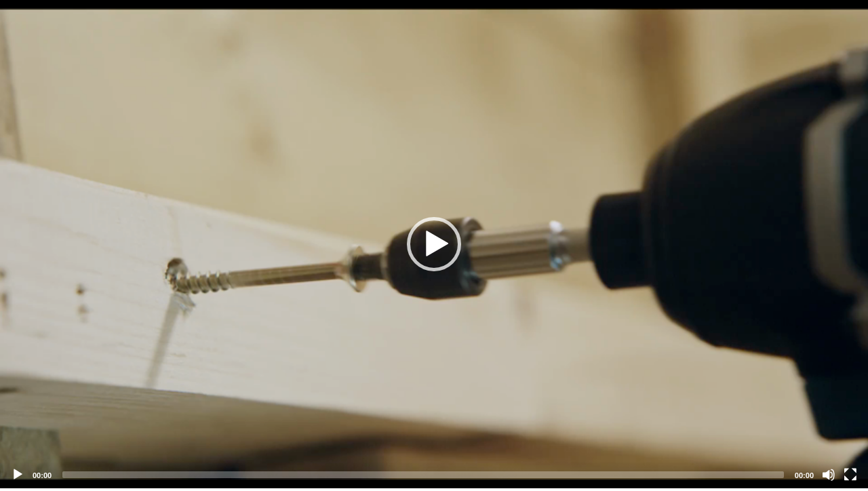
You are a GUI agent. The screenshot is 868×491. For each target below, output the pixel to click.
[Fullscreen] (850, 475)
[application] (434, 244)
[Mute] (829, 475)
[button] (434, 244)
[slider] (423, 475)
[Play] (18, 475)
